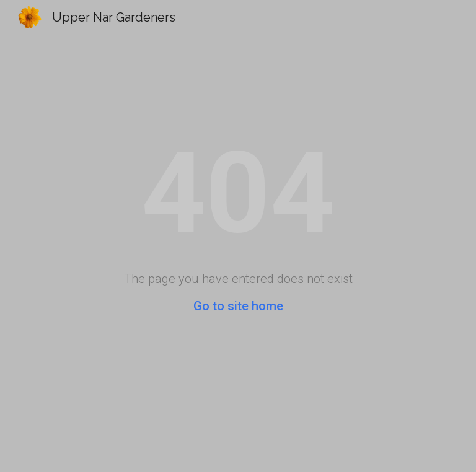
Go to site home (238, 306)
